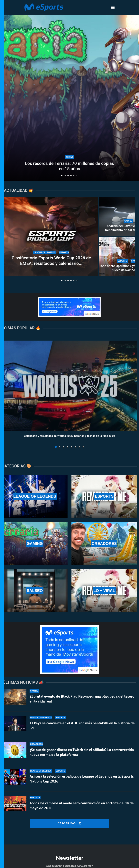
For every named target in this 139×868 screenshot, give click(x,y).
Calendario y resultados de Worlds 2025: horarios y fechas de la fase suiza (69, 436)
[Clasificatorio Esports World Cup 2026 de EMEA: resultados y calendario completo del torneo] (51, 237)
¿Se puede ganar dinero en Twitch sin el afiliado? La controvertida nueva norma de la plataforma (82, 752)
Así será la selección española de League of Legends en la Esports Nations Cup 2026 (82, 780)
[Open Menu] (113, 7)
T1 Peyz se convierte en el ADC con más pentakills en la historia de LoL (82, 725)
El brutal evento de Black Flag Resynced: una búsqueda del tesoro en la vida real (82, 699)
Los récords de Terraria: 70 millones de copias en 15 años (69, 166)
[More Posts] (69, 823)
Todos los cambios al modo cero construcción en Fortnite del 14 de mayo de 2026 (82, 809)
